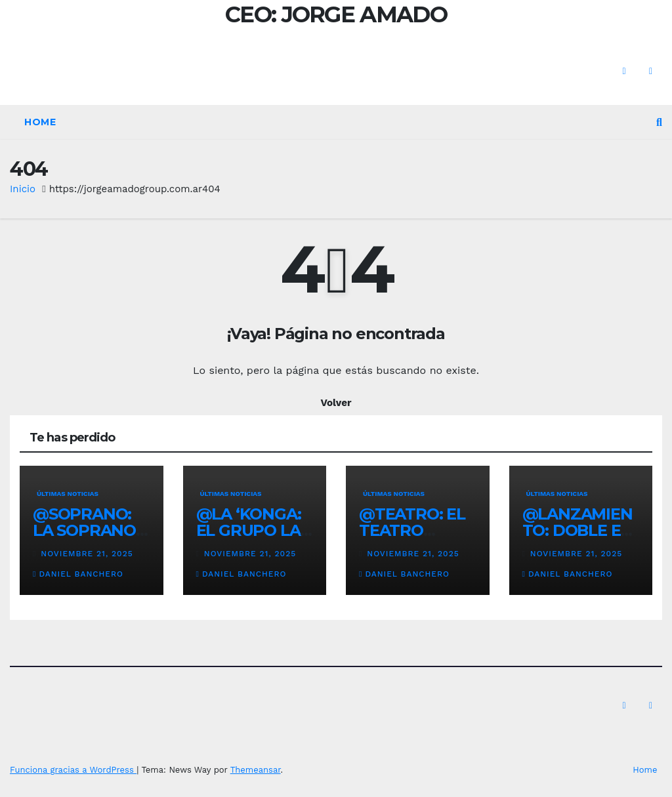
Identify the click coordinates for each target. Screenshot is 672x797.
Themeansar (256, 770)
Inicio (23, 189)
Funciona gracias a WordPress (73, 770)
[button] (659, 122)
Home (40, 122)
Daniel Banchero (78, 574)
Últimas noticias (68, 494)
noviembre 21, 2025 (87, 554)
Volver (336, 403)
